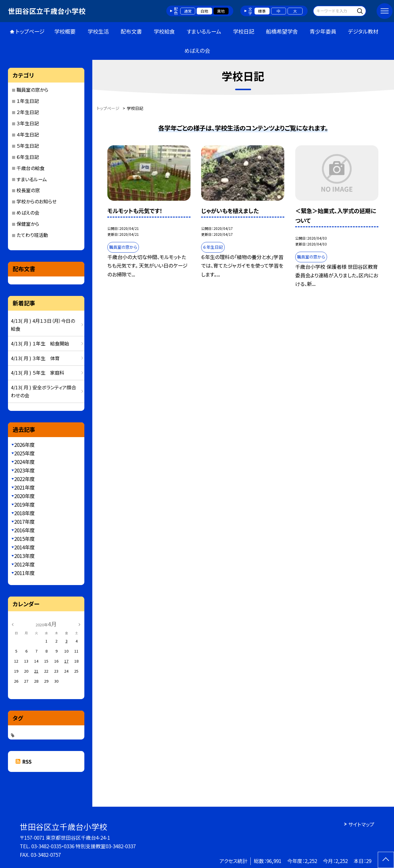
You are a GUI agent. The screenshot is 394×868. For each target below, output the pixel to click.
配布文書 (131, 31)
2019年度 (24, 504)
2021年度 (24, 487)
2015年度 (24, 539)
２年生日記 (28, 112)
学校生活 (98, 31)
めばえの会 (197, 50)
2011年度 (24, 573)
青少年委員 (323, 31)
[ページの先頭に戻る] (386, 860)
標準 (262, 11)
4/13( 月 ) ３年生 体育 (35, 358)
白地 (204, 11)
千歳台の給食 (31, 168)
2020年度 (24, 496)
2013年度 (24, 556)
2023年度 (24, 470)
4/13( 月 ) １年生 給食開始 (40, 343)
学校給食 (164, 31)
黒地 (221, 11)
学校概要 (65, 31)
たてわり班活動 (32, 235)
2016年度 (24, 530)
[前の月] (13, 624)
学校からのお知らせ (37, 201)
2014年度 (24, 547)
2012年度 (24, 564)
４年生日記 (28, 134)
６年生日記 (28, 157)
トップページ (30, 31)
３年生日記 (28, 123)
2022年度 (24, 479)
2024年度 (24, 462)
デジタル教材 (363, 31)
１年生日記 (28, 101)
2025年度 (24, 453)
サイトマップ (361, 824)
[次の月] (79, 624)
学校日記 (244, 31)
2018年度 (24, 513)
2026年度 (24, 445)
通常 (188, 11)
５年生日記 (28, 146)
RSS (27, 761)
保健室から (28, 224)
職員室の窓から (32, 90)
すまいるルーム (204, 31)
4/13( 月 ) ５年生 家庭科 (38, 373)
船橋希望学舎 (282, 31)
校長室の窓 (28, 190)
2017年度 (24, 522)
